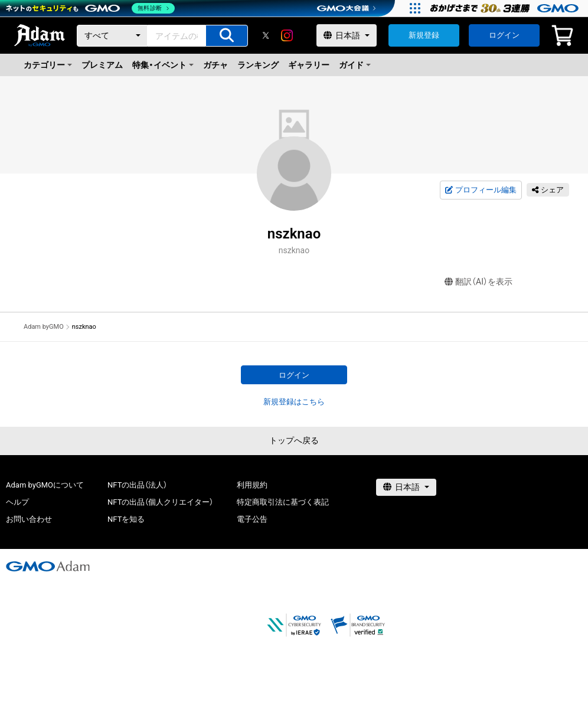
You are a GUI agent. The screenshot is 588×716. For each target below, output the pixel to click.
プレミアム (102, 65)
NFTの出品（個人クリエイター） (160, 502)
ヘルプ (17, 502)
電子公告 (252, 519)
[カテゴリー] (112, 36)
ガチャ (215, 65)
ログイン (504, 35)
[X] (266, 35)
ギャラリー (309, 65)
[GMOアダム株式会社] (48, 566)
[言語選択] (347, 35)
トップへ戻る (294, 440)
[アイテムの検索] (227, 36)
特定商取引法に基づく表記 (283, 502)
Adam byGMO (44, 327)
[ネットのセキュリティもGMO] (91, 8)
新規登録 (424, 35)
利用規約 (252, 485)
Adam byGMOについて (45, 485)
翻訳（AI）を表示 (478, 282)
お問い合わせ (29, 519)
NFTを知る (126, 519)
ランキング (258, 65)
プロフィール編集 (481, 190)
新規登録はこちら (294, 402)
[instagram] (287, 35)
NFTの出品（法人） (137, 485)
